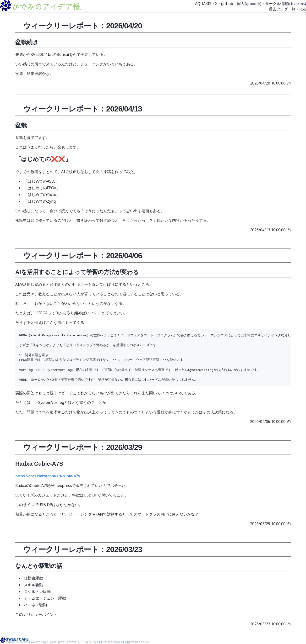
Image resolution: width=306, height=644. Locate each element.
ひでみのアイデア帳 (46, 6)
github (227, 4)
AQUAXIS (203, 4)
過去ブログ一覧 (282, 9)
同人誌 (243, 4)
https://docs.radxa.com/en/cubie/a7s (48, 476)
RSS (303, 9)
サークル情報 (277, 4)
